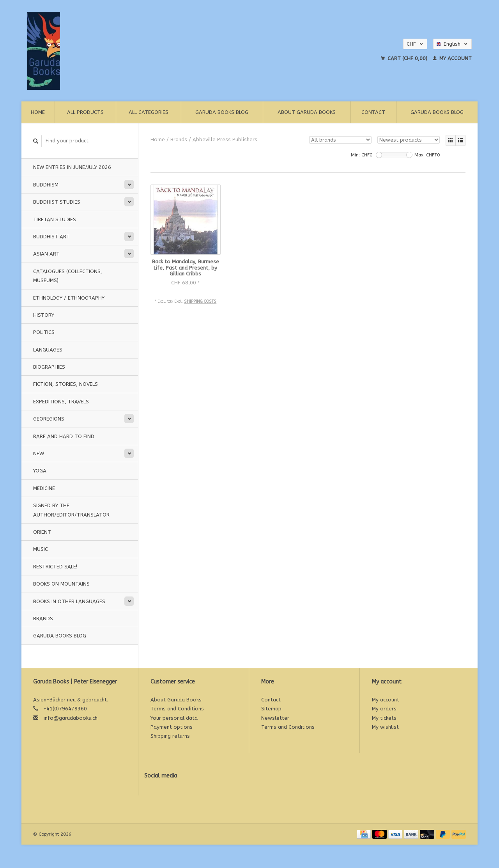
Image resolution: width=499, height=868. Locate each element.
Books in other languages (69, 601)
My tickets (384, 718)
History (44, 315)
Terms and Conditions (177, 709)
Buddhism (46, 185)
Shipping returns (170, 736)
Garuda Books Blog (222, 112)
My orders (384, 709)
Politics (44, 332)
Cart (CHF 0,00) (405, 58)
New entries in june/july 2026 (72, 167)
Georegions (49, 419)
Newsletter (275, 718)
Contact (373, 112)
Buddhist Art (51, 237)
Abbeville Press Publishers (225, 139)
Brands (43, 619)
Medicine (44, 488)
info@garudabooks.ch (71, 718)
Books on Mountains (61, 584)
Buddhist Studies (57, 202)
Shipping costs (200, 301)
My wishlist (385, 727)
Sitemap (271, 709)
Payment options (172, 727)
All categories (149, 112)
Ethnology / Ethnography (69, 298)
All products (85, 112)
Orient (42, 532)
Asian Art (46, 254)
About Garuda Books (307, 112)
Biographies (49, 367)
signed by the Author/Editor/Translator (71, 510)
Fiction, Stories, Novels (65, 384)
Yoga (40, 471)
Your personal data (174, 718)
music (41, 549)
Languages (48, 350)
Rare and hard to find (64, 436)
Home (38, 112)
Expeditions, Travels (61, 402)
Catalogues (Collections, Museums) (68, 276)
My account (452, 58)
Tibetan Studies (55, 219)
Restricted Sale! (55, 567)
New (39, 454)
